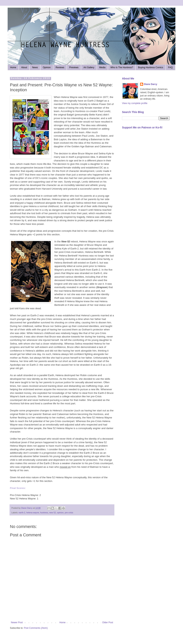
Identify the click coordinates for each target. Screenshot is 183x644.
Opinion (47, 67)
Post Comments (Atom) (36, 628)
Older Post (108, 622)
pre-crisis (69, 513)
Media (102, 67)
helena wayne (33, 513)
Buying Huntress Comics (150, 67)
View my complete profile (135, 103)
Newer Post (17, 622)
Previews (74, 67)
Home (13, 67)
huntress (44, 513)
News (35, 67)
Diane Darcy (150, 84)
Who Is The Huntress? (122, 67)
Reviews (60, 67)
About (24, 67)
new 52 (53, 513)
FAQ (170, 67)
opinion (60, 513)
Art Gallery (89, 67)
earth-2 (22, 513)
